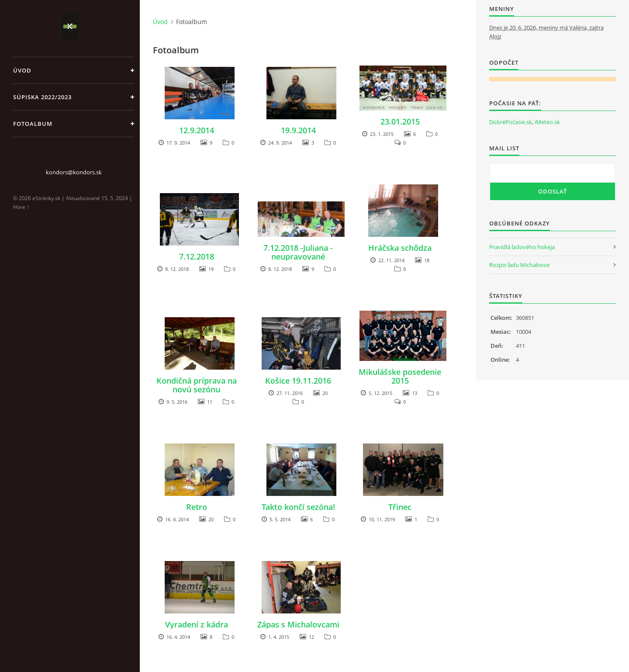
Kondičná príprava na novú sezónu (197, 385)
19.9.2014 (298, 130)
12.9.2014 (197, 130)
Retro (197, 507)
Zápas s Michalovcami (298, 624)
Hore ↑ (21, 207)
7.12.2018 (197, 256)
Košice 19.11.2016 (298, 381)
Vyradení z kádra (197, 624)
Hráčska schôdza (400, 248)
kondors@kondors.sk (74, 172)
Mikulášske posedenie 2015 (400, 376)
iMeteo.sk (547, 122)
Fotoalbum (33, 124)
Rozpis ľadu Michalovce (519, 265)
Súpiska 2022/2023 (42, 97)
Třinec (400, 507)
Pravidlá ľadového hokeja (522, 247)
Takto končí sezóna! (298, 507)
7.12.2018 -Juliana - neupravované (298, 252)
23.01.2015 (400, 121)
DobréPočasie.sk (511, 122)
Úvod (22, 70)
